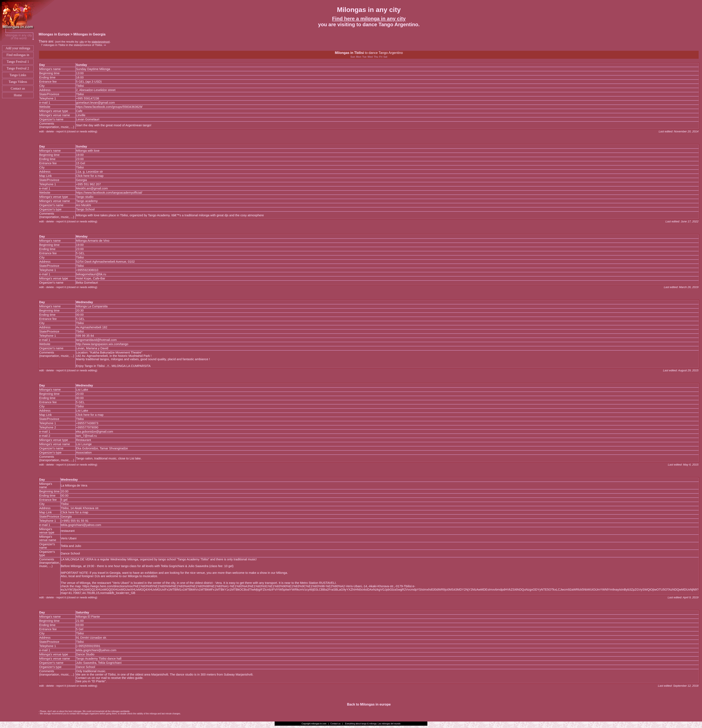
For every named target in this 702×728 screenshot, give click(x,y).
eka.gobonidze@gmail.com (95, 432)
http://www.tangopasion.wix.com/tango (102, 344)
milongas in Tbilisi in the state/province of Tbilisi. (75, 45)
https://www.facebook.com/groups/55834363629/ (109, 107)
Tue (364, 57)
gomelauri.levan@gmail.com (95, 103)
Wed (370, 57)
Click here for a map (90, 176)
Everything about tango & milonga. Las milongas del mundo (373, 724)
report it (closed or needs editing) (77, 131)
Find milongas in (18, 55)
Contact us (18, 88)
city (82, 42)
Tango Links (18, 75)
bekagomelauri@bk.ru (91, 274)
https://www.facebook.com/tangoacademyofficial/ (109, 193)
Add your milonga (18, 48)
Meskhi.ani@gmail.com (92, 188)
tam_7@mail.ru (86, 436)
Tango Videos (18, 82)
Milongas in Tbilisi (349, 53)
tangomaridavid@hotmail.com (96, 340)
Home (18, 95)
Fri (381, 57)
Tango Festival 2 (18, 68)
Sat (385, 57)
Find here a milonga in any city (369, 19)
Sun (353, 57)
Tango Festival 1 (18, 62)
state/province (100, 42)
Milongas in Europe (54, 34)
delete (50, 131)
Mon (359, 57)
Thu (376, 57)
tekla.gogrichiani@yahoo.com (81, 525)
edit (42, 131)
